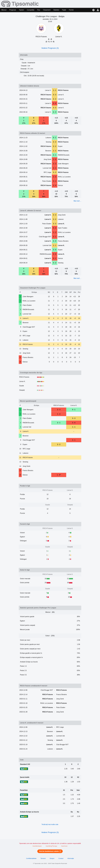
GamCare (64, 846)
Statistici (56, 10)
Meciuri (4, 10)
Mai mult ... (77, 201)
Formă (71, 10)
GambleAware (37, 846)
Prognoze (13, 10)
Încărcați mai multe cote (50, 824)
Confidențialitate (31, 858)
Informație (71, 858)
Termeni (43, 858)
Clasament (47, 10)
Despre (52, 858)
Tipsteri (21, 10)
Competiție (31, 10)
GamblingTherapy (51, 846)
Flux (39, 10)
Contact (61, 858)
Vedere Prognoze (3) (50, 48)
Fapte (64, 10)
